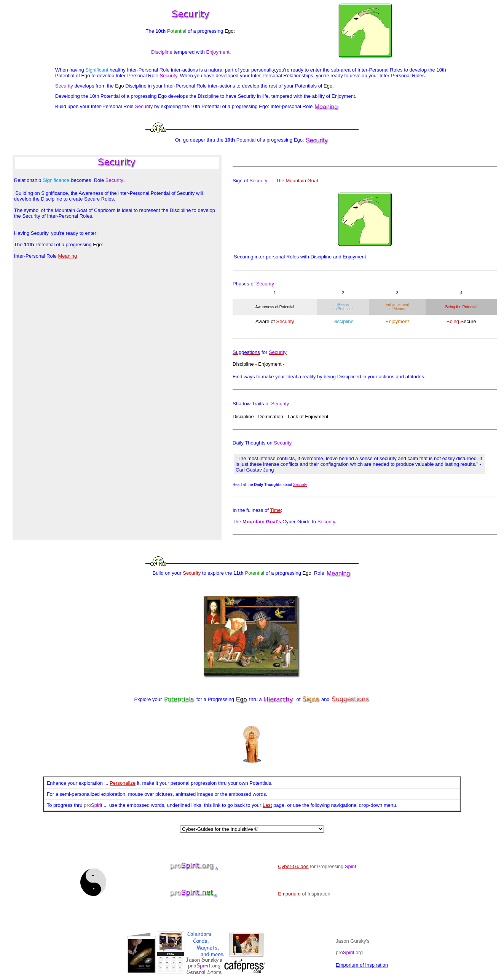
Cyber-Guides (293, 866)
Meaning (67, 256)
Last (267, 805)
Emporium (289, 894)
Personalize (123, 783)
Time (275, 510)
